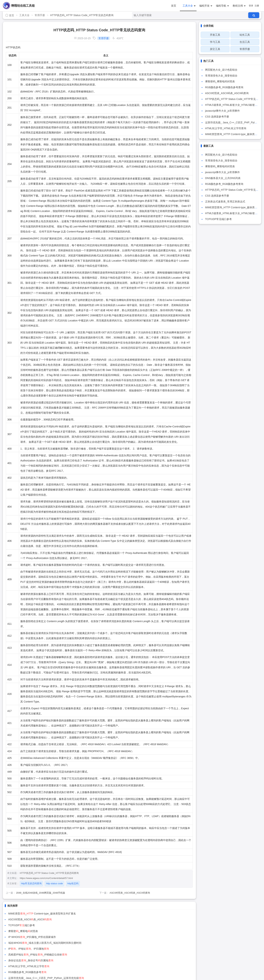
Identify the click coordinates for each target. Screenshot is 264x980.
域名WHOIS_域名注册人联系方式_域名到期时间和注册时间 (140, 925)
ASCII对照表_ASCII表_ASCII (125, 914)
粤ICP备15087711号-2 (138, 963)
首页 (174, 6)
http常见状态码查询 (31, 883)
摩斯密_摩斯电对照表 (119, 919)
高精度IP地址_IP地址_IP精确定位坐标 (133, 931)
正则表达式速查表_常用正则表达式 (225, 202)
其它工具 (215, 49)
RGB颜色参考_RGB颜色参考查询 (224, 87)
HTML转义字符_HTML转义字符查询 (226, 128)
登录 (251, 6)
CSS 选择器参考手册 (217, 117)
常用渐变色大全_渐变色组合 (221, 76)
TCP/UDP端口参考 (22, 919)
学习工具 (215, 42)
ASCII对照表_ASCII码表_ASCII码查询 (130, 893)
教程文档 (239, 6)
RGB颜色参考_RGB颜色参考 (27, 943)
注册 (257, 6)
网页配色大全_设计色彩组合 (221, 70)
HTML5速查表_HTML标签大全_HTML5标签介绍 (233, 105)
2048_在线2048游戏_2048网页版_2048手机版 (41, 893)
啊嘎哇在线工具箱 (23, 6)
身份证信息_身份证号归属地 (31, 937)
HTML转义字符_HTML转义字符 (124, 937)
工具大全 (189, 6)
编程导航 (222, 6)
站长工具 (245, 35)
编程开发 (206, 6)
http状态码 (73, 883)
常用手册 (40, 15)
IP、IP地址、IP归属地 (29, 931)
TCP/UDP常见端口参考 (218, 219)
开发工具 (215, 35)
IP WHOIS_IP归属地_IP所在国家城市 (32, 925)
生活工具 (245, 42)
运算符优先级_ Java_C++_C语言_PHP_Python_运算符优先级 (142, 943)
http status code (54, 883)
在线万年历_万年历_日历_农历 (33, 949)
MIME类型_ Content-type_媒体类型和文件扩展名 (42, 914)
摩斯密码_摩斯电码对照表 (220, 81)
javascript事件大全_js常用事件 (222, 111)
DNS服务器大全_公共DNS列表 (223, 178)
